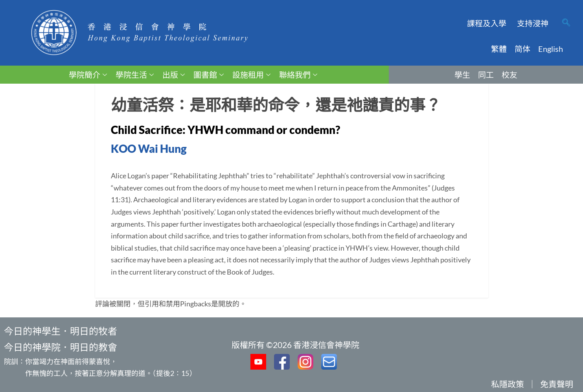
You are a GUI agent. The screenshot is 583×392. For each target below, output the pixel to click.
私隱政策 (508, 384)
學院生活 (135, 75)
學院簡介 (88, 75)
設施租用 (251, 75)
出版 (174, 75)
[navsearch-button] (566, 23)
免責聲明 (557, 384)
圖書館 (209, 75)
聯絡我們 (298, 75)
